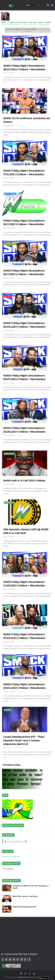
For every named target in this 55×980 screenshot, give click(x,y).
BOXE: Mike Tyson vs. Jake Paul (25, 896)
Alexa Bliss (9, 454)
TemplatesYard (22, 977)
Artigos (8, 710)
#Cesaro (8, 91)
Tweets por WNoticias (11, 857)
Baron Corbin (10, 244)
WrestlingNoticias (16, 841)
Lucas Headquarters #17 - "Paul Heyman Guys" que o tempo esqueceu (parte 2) (24, 740)
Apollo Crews (10, 401)
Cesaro (7, 39)
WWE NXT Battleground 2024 (24, 907)
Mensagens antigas (12, 765)
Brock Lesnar (10, 144)
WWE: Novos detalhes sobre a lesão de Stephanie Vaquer (26, 24)
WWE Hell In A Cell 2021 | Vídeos (24, 481)
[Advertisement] (28, 926)
